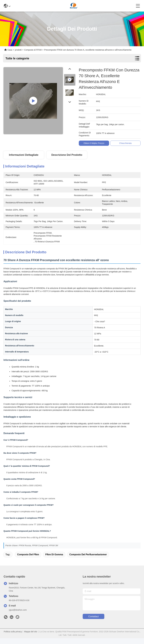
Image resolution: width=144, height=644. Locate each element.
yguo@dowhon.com (18, 610)
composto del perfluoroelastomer (88, 554)
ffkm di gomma (54, 554)
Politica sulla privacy (13, 632)
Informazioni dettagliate (24, 155)
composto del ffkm (28, 554)
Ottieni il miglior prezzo (95, 143)
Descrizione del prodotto (67, 155)
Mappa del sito (31, 632)
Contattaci (93, 616)
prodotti (18, 50)
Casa (10, 50)
